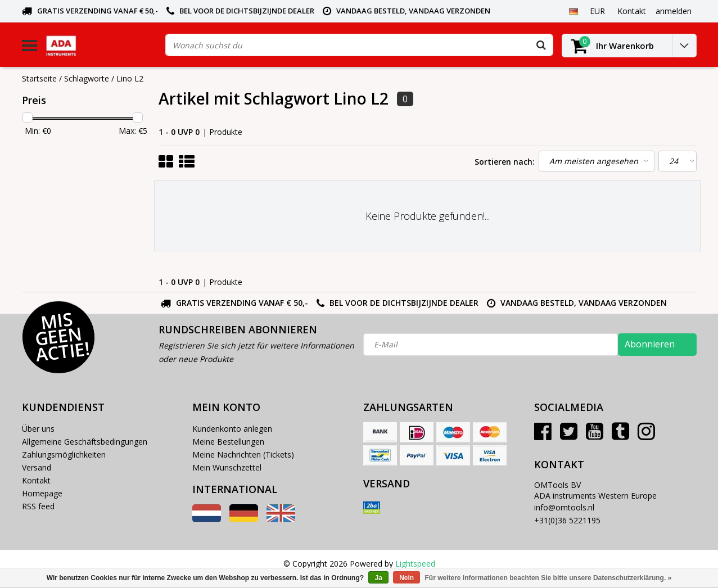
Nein (407, 578)
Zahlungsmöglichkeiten (64, 454)
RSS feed (38, 506)
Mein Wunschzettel (227, 467)
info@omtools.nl (564, 507)
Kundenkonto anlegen (232, 429)
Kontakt (36, 480)
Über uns (38, 429)
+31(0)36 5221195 (567, 520)
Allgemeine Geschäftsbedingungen (85, 442)
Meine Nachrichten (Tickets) (243, 454)
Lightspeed (415, 564)
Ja (378, 578)
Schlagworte (87, 78)
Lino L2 (130, 78)
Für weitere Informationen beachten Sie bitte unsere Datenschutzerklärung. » (548, 578)
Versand (37, 467)
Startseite (39, 78)
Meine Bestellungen (228, 442)
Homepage (42, 493)
